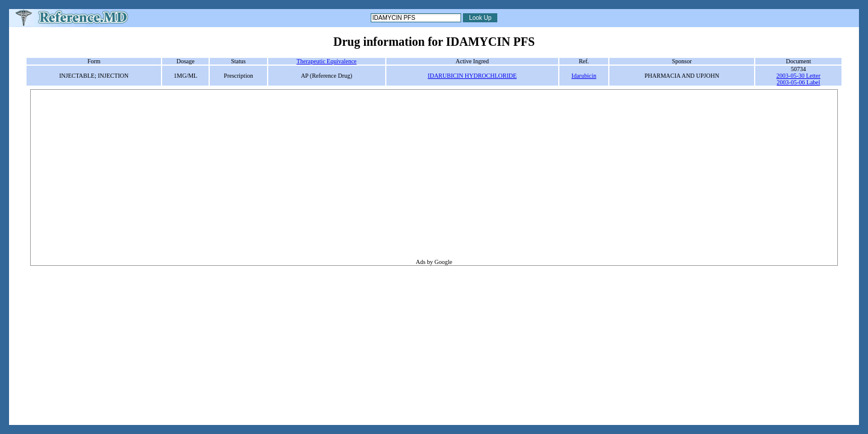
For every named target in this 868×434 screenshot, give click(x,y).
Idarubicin (584, 76)
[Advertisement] (434, 174)
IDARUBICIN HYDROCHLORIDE (473, 76)
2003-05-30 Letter (798, 76)
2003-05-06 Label (799, 82)
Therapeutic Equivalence (327, 61)
